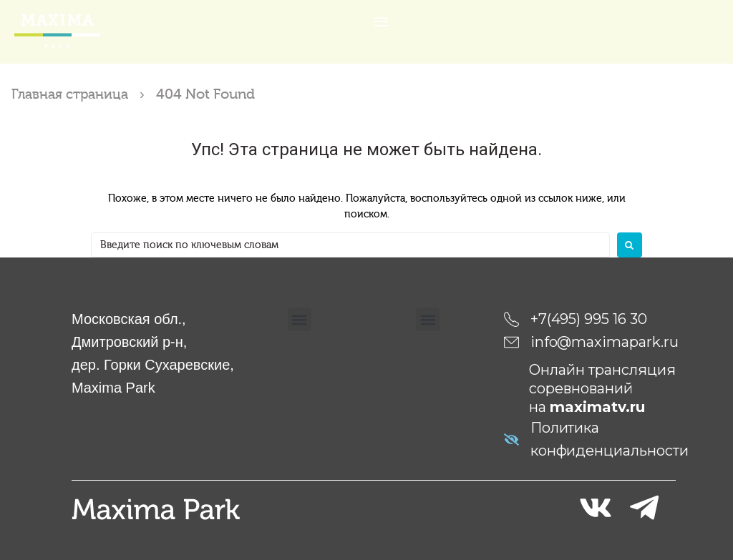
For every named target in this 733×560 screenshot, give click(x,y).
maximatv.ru (597, 407)
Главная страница (73, 94)
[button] (300, 319)
